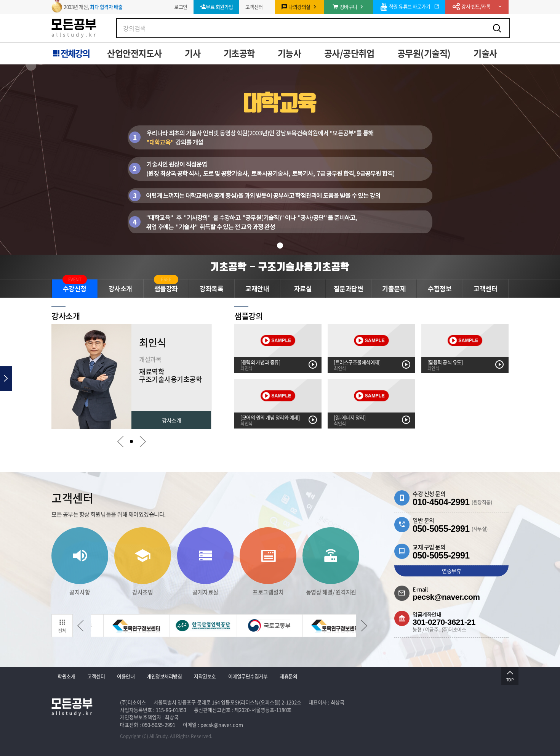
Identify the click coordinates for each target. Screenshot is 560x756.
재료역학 (152, 370)
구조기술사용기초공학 (170, 377)
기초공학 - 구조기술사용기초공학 (280, 267)
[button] (280, 246)
